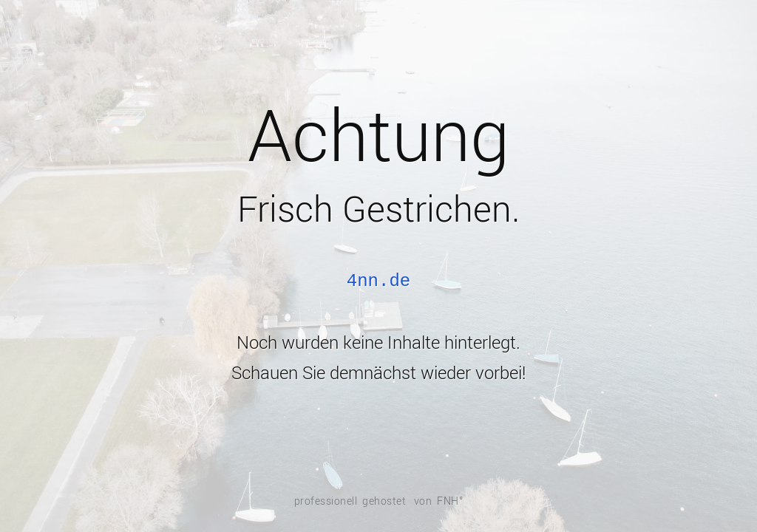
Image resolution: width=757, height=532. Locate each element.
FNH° (450, 501)
